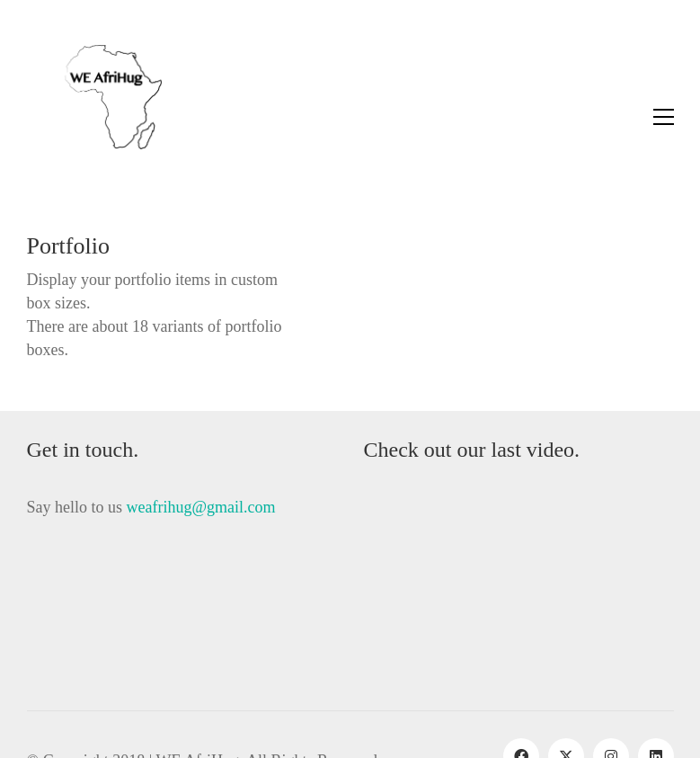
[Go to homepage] (94, 117)
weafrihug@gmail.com (201, 507)
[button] (664, 117)
